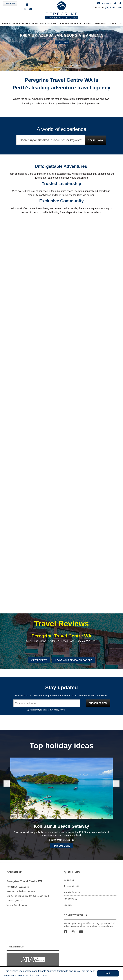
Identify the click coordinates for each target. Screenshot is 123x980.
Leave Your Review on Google (74, 660)
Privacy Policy (59, 710)
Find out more (61, 846)
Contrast (10, 4)
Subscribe (104, 3)
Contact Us (69, 880)
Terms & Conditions (73, 886)
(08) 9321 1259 (113, 8)
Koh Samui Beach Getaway (61, 826)
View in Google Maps (17, 905)
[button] (120, 3)
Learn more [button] (41, 975)
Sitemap (68, 905)
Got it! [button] (108, 973)
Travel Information (72, 892)
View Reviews (39, 660)
